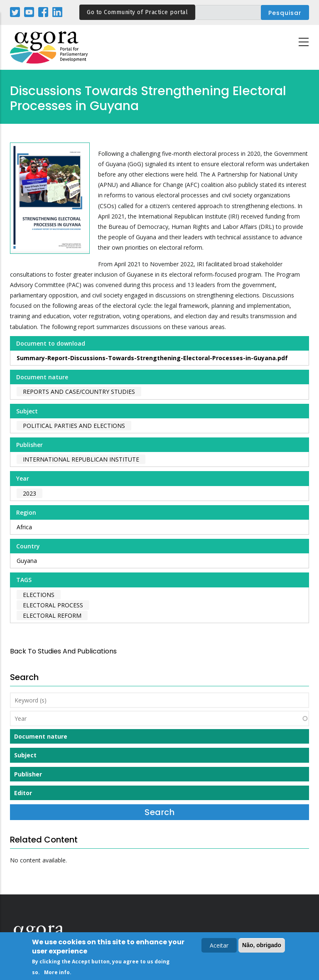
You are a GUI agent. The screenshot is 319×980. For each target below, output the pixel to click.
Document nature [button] (41, 736)
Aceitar (219, 947)
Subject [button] (25, 755)
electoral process (53, 605)
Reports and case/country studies (79, 392)
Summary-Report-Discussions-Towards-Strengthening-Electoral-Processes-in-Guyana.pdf (152, 358)
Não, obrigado (262, 946)
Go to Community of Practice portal (137, 12)
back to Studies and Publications (63, 651)
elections (39, 595)
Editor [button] (23, 793)
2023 (29, 493)
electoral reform (52, 615)
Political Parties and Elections (74, 426)
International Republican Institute (81, 459)
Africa (24, 527)
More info (57, 974)
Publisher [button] (28, 774)
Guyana (27, 561)
